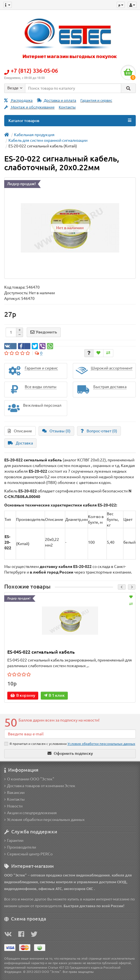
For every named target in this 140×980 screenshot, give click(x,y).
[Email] (70, 734)
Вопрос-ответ (99, 431)
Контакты (67, 107)
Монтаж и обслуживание (29, 107)
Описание (20, 431)
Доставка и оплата (57, 100)
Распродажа (18, 100)
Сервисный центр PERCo (28, 854)
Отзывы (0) (56, 431)
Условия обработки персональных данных (44, 820)
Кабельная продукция (34, 135)
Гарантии (14, 840)
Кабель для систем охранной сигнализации (48, 140)
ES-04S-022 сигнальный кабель (41, 652)
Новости (13, 806)
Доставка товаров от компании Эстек (40, 786)
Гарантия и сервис (96, 100)
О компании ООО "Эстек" (29, 779)
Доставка (20, 443)
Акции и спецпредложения (31, 813)
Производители (20, 847)
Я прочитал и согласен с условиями (70, 744)
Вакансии (14, 793)
